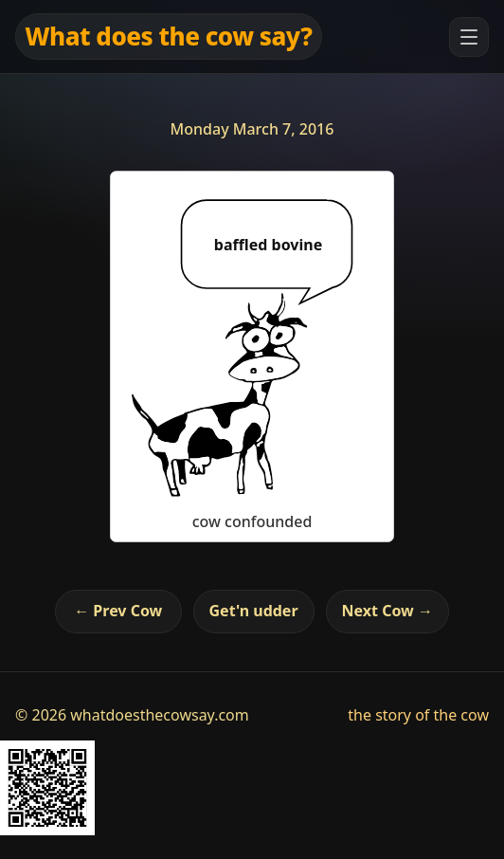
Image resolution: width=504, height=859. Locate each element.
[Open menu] (469, 37)
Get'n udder (254, 611)
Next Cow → (387, 611)
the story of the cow (418, 715)
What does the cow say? (169, 36)
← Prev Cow (118, 611)
